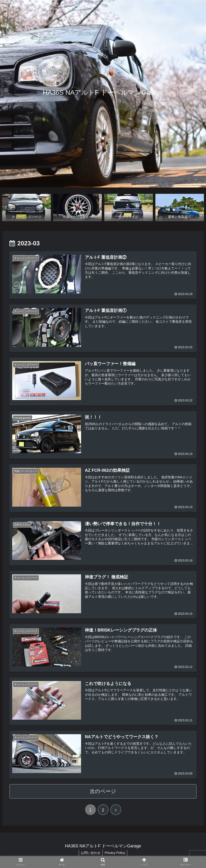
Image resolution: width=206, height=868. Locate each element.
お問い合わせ (90, 852)
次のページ (103, 790)
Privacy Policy (115, 852)
